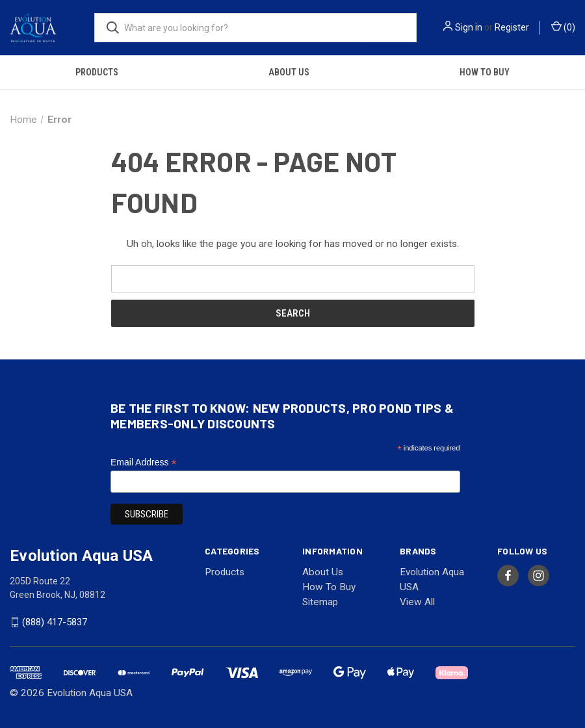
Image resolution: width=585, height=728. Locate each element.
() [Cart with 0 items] (563, 27)
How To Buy (485, 72)
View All (417, 602)
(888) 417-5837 (55, 622)
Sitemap (320, 602)
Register (512, 27)
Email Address (144, 462)
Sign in (469, 27)
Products (97, 72)
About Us (289, 72)
